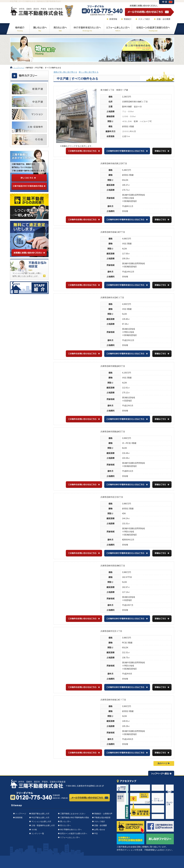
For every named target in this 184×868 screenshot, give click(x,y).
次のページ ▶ (164, 763)
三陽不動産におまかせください (73, 814)
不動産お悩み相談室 (102, 818)
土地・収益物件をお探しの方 (43, 825)
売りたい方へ (65, 825)
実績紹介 (128, 19)
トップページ (19, 68)
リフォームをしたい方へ (70, 837)
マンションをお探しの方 (41, 821)
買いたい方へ (65, 821)
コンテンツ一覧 (38, 833)
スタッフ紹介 (144, 19)
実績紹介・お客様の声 (103, 814)
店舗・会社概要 (163, 19)
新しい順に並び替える (89, 72)
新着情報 (113, 19)
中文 (96, 833)
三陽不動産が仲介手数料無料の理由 (75, 818)
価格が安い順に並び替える (65, 72)
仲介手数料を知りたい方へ (71, 830)
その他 (34, 830)
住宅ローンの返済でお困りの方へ (74, 833)
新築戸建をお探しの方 (40, 814)
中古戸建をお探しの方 (40, 818)
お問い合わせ (100, 830)
